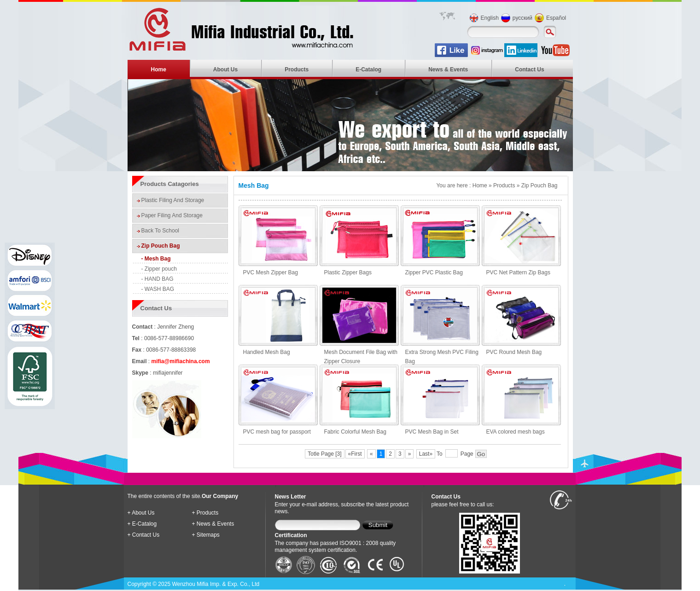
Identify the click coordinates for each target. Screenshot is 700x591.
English (490, 18)
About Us (225, 70)
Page (467, 454)
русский (522, 18)
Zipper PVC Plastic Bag (434, 272)
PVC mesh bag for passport (277, 432)
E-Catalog (368, 70)
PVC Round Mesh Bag (514, 352)
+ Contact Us (144, 535)
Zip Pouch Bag (161, 246)
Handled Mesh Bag (267, 352)
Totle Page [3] (324, 454)
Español (556, 18)
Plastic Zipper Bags (348, 272)
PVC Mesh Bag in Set (432, 432)
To (440, 454)
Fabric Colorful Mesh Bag (355, 432)
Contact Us (529, 70)
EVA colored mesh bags (516, 432)
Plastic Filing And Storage (173, 200)
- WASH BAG (158, 289)
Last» (426, 454)
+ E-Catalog (142, 524)
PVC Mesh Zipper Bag (271, 272)
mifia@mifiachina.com (181, 361)
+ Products (205, 513)
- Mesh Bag (156, 259)
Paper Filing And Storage (172, 215)
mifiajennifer (168, 373)
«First (355, 454)
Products (297, 70)
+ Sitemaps (206, 535)
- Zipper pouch (159, 269)
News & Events (448, 70)
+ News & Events (213, 524)
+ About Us (141, 513)
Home (159, 70)
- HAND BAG (157, 279)
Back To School (160, 231)
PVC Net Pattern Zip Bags (518, 272)
